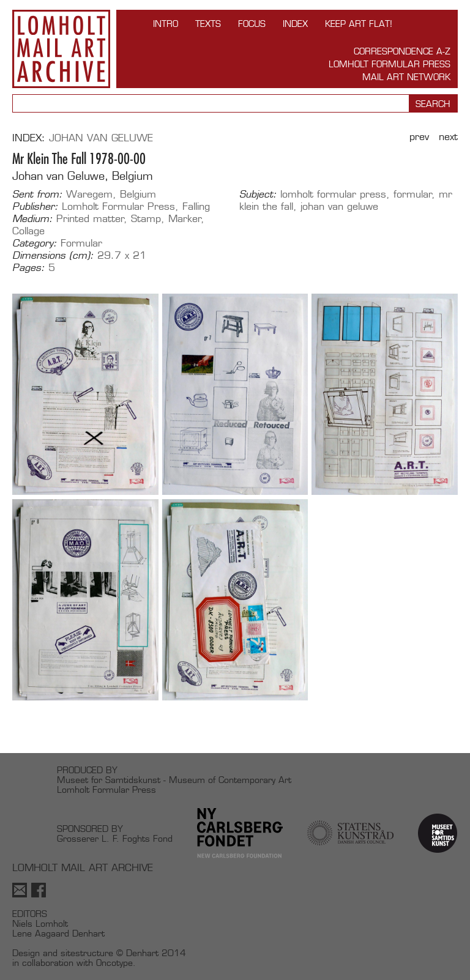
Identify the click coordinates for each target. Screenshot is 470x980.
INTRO (166, 24)
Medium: (32, 219)
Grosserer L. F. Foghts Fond (115, 838)
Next (448, 137)
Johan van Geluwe (101, 138)
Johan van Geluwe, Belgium (83, 176)
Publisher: (35, 207)
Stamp (146, 219)
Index (295, 24)
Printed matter (90, 219)
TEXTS (208, 24)
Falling (196, 206)
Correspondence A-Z (402, 51)
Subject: (258, 195)
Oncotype (114, 963)
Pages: (28, 268)
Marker (185, 219)
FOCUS (252, 24)
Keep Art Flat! (359, 24)
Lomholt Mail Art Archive (61, 49)
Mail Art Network (406, 77)
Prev (419, 137)
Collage (28, 231)
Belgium (138, 194)
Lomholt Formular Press (390, 64)
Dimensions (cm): (53, 256)
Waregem (89, 194)
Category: (35, 243)
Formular (81, 243)
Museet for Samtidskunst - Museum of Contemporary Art (174, 780)
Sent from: (37, 195)
